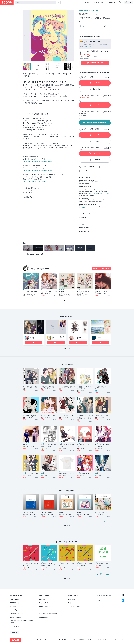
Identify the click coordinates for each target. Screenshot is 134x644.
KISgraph (78, 338)
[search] (55, 3)
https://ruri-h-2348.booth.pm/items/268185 (37, 181)
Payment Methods (44, 606)
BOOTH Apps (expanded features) (20, 603)
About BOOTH (98, 2)
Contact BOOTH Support (75, 606)
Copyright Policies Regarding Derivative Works (22, 622)
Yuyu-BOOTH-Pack (105, 194)
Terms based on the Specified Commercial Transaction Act (105, 640)
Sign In (87, 2)
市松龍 (99, 338)
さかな (32, 338)
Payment (83, 218)
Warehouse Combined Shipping (48, 614)
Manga (43, 290)
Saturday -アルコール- (101, 291)
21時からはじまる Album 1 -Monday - (31, 292)
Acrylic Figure (62, 290)
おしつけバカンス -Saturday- (49, 291)
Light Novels (94, 11)
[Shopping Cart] (120, 2)
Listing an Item (14, 599)
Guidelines (65, 640)
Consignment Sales (16, 617)
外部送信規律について (83, 640)
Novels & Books (83, 11)
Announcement (72, 599)
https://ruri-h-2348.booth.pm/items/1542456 (37, 170)
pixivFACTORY (82, 208)
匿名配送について (15, 606)
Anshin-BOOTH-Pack (93, 194)
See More (67, 350)
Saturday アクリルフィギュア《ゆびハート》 (67, 292)
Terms (81, 224)
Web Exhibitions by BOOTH (47, 617)
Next (73, 35)
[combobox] (35, 2)
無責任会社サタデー (40, 269)
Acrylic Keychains (81, 290)
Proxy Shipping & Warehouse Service (21, 610)
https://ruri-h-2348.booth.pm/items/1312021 (37, 161)
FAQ (69, 603)
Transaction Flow (44, 610)
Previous (25, 35)
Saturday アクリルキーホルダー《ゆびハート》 (84, 292)
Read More (88, 46)
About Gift (84, 171)
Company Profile (35, 640)
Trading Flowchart (86, 214)
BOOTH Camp (14, 626)
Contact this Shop (84, 231)
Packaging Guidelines (16, 614)
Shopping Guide (44, 603)
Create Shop (112, 2)
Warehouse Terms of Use (55, 640)
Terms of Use (44, 640)
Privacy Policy (83, 228)
